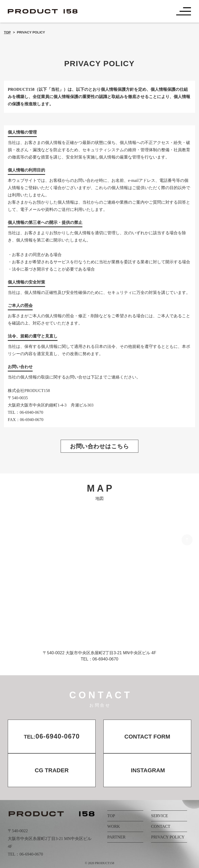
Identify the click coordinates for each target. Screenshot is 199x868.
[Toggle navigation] (184, 11)
